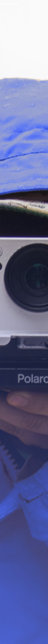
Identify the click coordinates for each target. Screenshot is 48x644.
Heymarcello (9, 4)
